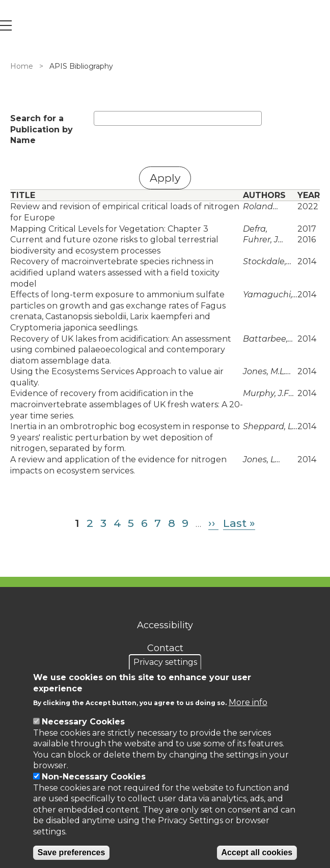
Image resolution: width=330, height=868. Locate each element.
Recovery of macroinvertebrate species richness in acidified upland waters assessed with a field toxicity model (115, 272)
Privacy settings (165, 662)
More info (248, 702)
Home (22, 66)
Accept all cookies (257, 852)
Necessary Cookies (83, 722)
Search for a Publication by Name (42, 129)
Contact (165, 648)
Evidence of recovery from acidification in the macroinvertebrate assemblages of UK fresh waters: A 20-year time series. (127, 404)
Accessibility (165, 625)
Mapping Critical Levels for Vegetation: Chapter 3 (109, 229)
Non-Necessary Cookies (94, 777)
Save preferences (72, 852)
